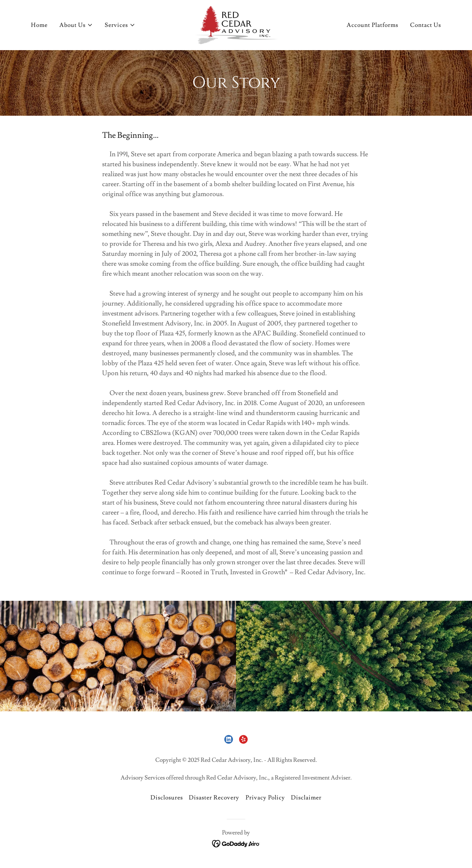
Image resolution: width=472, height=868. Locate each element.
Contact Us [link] (426, 25)
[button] (76, 25)
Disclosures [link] (167, 798)
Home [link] (39, 25)
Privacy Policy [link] (265, 798)
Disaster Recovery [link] (214, 798)
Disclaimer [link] (306, 798)
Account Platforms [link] (372, 25)
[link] (236, 24)
